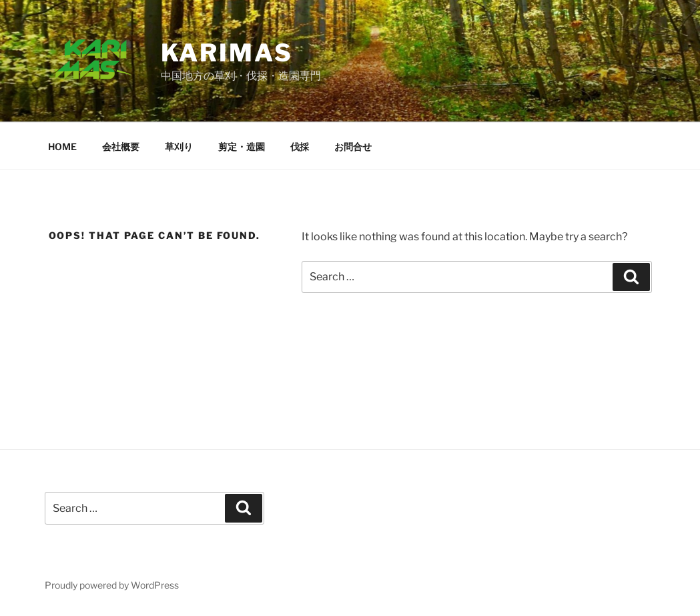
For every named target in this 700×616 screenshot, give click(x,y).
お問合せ (353, 146)
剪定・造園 (242, 146)
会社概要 (121, 146)
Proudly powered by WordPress (112, 585)
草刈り (179, 146)
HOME (62, 146)
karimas (227, 53)
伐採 (300, 146)
